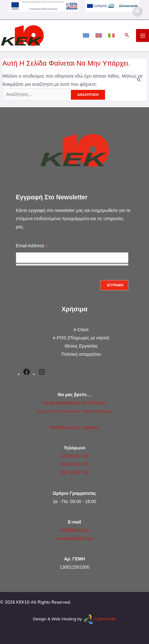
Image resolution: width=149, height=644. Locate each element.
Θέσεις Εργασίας (81, 346)
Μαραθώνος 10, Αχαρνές (74, 427)
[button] (127, 36)
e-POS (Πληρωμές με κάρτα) (81, 338)
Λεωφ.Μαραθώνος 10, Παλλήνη (75, 403)
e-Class (81, 330)
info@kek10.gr (74, 530)
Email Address (32, 246)
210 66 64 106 (75, 456)
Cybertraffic (105, 619)
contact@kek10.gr (74, 538)
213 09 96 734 (75, 472)
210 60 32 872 (75, 464)
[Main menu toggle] (143, 35)
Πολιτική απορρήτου (81, 354)
